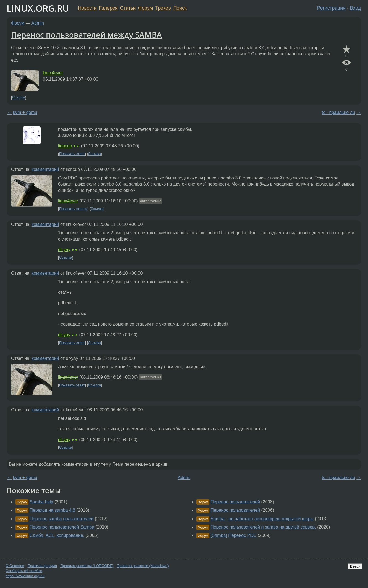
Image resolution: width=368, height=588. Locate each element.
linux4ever (53, 73)
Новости (87, 8)
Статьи (128, 8)
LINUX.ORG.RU (38, 8)
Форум (145, 8)
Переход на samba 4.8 (52, 510)
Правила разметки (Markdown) (143, 566)
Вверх (355, 566)
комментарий (45, 169)
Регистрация (331, 8)
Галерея (108, 8)
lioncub (65, 146)
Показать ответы (73, 209)
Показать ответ (72, 154)
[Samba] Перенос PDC (233, 535)
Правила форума (42, 566)
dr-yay (64, 250)
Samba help (41, 502)
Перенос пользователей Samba (62, 527)
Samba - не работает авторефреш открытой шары (262, 519)
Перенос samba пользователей (61, 519)
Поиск (180, 8)
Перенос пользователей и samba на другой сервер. (263, 527)
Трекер (163, 8)
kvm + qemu (25, 112)
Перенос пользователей (235, 502)
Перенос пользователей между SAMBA (86, 35)
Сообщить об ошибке (24, 571)
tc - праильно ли (338, 112)
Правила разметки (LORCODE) (87, 566)
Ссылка (19, 97)
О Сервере (15, 566)
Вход (355, 8)
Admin (38, 23)
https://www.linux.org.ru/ (25, 576)
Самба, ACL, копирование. (57, 535)
